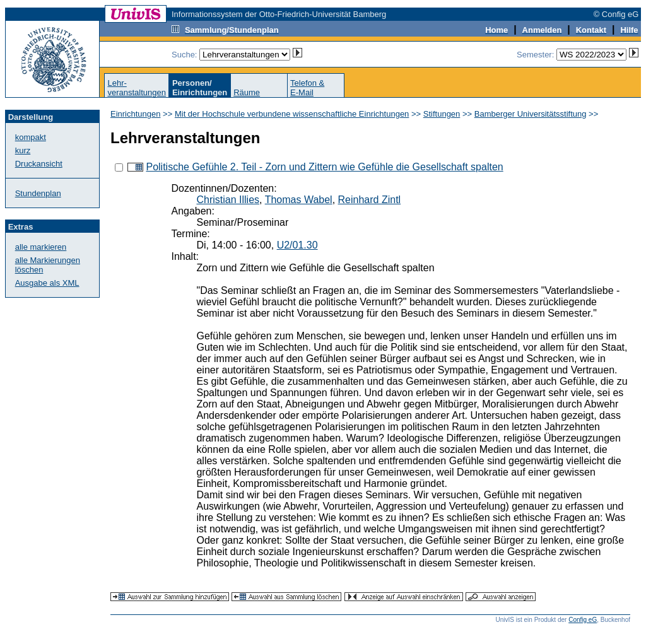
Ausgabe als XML (47, 283)
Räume (247, 92)
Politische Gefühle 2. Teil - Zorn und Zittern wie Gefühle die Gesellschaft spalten (324, 167)
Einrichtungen (136, 114)
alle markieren (41, 247)
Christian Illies (228, 200)
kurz (23, 150)
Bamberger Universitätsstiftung (531, 114)
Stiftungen (442, 114)
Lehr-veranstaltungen (137, 88)
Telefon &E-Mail (307, 88)
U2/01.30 (297, 245)
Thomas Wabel (299, 200)
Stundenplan (38, 193)
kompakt (31, 137)
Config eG (583, 620)
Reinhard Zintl (370, 200)
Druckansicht (39, 164)
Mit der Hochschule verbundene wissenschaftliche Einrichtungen (292, 114)
